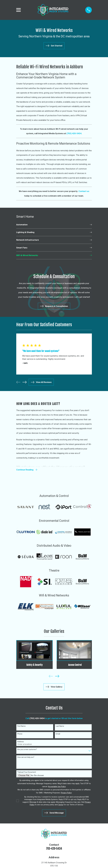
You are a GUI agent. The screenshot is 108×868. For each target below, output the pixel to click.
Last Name (60, 726)
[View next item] (25, 382)
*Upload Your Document (27, 772)
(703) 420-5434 (37, 719)
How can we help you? (26, 758)
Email (58, 734)
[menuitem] (54, 225)
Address (21, 742)
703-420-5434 (54, 849)
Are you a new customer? (27, 750)
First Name (21, 726)
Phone (20, 734)
